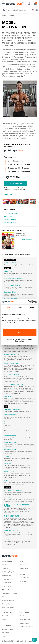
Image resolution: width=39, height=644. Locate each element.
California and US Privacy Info (10, 595)
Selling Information (8, 629)
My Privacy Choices (8, 607)
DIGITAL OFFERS (10, 220)
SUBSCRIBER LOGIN (11, 213)
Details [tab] (20, 307)
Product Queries (7, 616)
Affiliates (5, 620)
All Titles (5, 565)
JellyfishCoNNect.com (26, 627)
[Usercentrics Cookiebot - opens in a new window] (28, 302)
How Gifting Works (25, 578)
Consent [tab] (7, 307)
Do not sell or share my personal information (19, 340)
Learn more (8, 194)
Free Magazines (7, 575)
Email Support (24, 568)
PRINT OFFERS (9, 216)
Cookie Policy (6, 604)
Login (4, 636)
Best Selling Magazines (9, 572)
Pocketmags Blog (7, 579)
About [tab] (32, 307)
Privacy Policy (6, 590)
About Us (22, 616)
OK (19, 332)
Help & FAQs (23, 565)
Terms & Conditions (8, 600)
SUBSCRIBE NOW (16, 183)
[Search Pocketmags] (4, 10)
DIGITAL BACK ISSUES (12, 223)
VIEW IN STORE (26, 240)
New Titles (5, 568)
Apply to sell (6, 633)
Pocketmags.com (25, 620)
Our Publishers (6, 583)
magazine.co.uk (24, 623)
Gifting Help (23, 581)
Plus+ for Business (8, 586)
